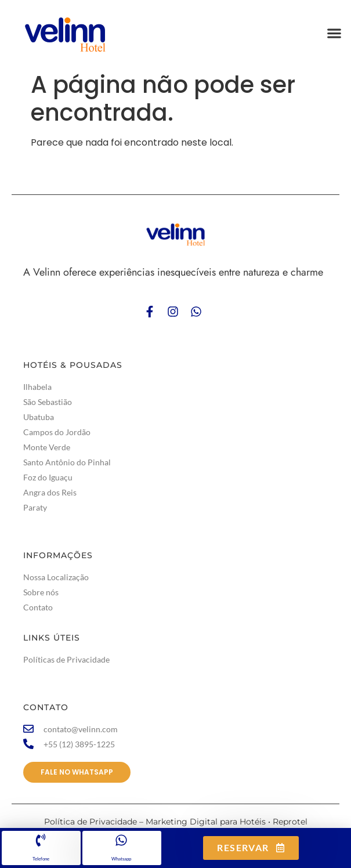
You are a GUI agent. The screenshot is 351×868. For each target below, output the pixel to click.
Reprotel (290, 822)
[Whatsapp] (121, 840)
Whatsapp (121, 859)
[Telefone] (41, 840)
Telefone (41, 859)
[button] (334, 33)
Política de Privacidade (91, 822)
